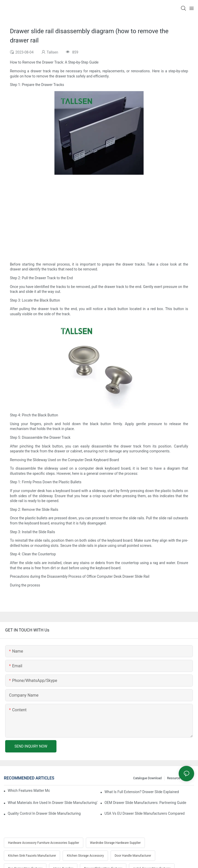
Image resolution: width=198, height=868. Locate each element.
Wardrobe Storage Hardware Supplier (115, 843)
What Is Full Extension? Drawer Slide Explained (142, 792)
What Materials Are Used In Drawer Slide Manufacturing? (53, 803)
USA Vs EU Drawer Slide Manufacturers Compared (145, 813)
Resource (174, 778)
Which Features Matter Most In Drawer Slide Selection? (29, 791)
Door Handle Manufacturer (133, 856)
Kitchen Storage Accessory (85, 856)
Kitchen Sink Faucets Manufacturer (32, 856)
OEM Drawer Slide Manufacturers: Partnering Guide (145, 803)
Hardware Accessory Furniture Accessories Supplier (44, 843)
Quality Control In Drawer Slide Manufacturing (44, 813)
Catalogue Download (147, 778)
